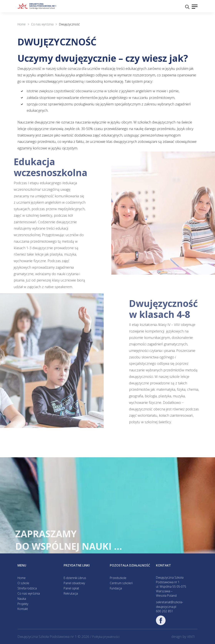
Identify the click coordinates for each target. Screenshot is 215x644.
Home (22, 578)
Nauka (22, 599)
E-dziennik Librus (75, 578)
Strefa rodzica (27, 588)
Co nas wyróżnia (29, 593)
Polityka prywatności (106, 637)
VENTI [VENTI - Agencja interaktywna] (191, 637)
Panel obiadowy (74, 583)
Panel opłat (71, 588)
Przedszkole (118, 578)
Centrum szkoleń (121, 583)
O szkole (23, 583)
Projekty (23, 604)
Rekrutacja (71, 593)
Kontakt (23, 609)
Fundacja (116, 588)
